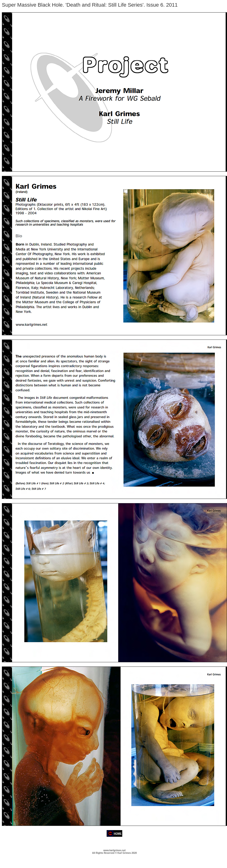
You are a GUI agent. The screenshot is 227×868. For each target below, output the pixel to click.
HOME (118, 833)
